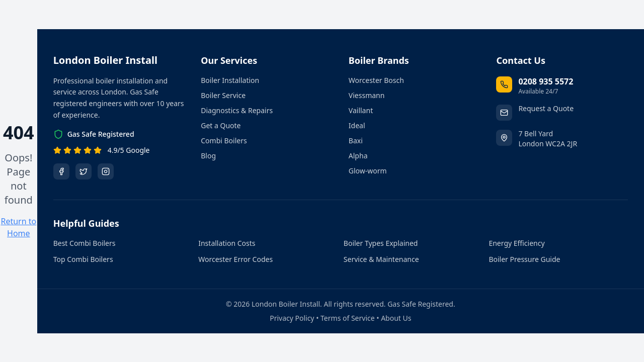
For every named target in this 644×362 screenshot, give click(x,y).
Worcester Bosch (376, 80)
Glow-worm (368, 171)
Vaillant (361, 110)
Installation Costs (227, 243)
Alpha (358, 156)
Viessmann (367, 95)
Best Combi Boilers (85, 243)
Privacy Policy (292, 318)
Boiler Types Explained (381, 243)
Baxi (356, 141)
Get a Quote (221, 125)
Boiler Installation (230, 80)
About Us (396, 318)
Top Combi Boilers (83, 259)
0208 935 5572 (546, 81)
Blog (208, 156)
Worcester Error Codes (235, 259)
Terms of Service (348, 318)
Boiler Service (223, 95)
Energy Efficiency (516, 243)
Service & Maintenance (381, 259)
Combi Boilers (224, 141)
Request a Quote (546, 108)
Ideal (357, 125)
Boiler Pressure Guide (524, 259)
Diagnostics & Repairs (237, 110)
